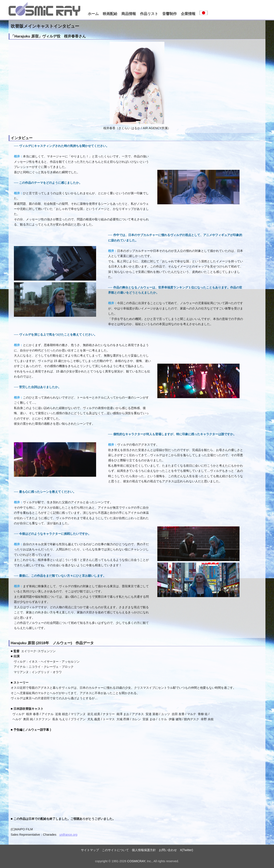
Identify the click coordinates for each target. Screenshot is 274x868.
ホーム (93, 14)
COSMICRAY (136, 861)
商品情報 (129, 14)
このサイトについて (115, 850)
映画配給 (110, 14)
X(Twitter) (186, 850)
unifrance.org (68, 835)
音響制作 (170, 14)
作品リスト (149, 14)
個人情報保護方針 (144, 850)
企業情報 (188, 14)
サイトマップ (90, 850)
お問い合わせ (168, 850)
